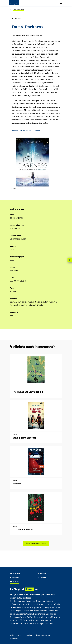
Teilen (15, 130)
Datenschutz (28, 635)
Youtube (14, 582)
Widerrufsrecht (15, 635)
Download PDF (26, 130)
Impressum (14, 638)
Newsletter (15, 573)
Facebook (15, 578)
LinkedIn (42, 578)
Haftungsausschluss (43, 635)
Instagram (43, 573)
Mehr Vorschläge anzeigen (36, 543)
